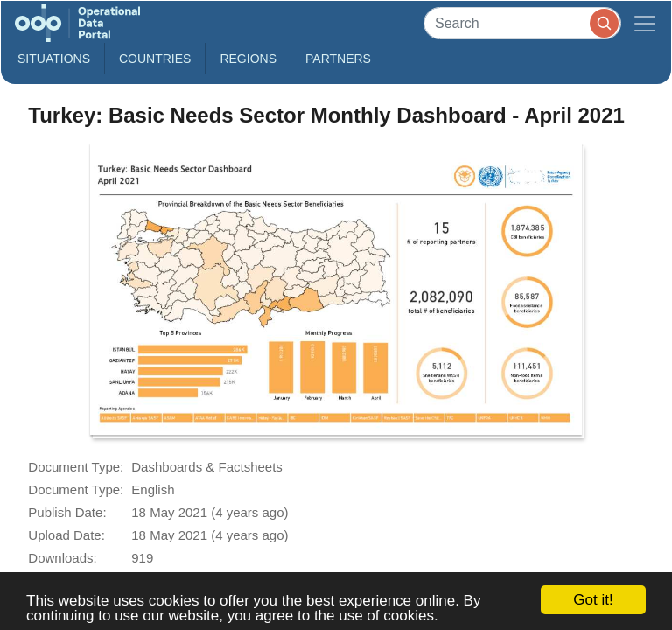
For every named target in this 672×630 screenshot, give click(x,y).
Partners (338, 59)
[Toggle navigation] (645, 23)
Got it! (593, 600)
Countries (155, 59)
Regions (248, 59)
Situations (54, 59)
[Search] (522, 23)
